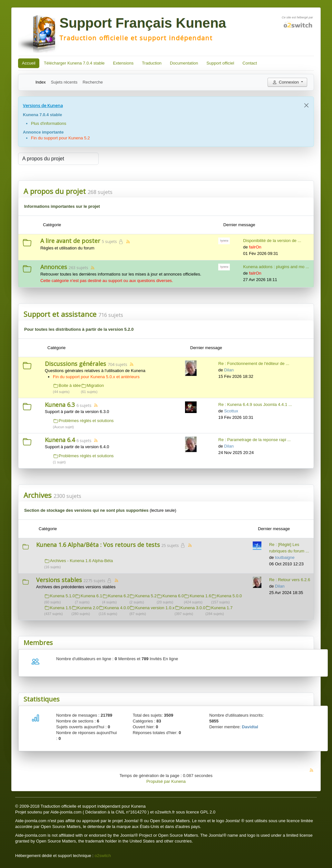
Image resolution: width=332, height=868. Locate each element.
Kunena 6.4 (60, 440)
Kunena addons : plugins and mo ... (276, 267)
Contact (250, 63)
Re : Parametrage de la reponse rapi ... (254, 440)
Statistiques (42, 699)
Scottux (231, 411)
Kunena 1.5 (61, 608)
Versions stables (59, 580)
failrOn (255, 247)
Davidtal (250, 727)
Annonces (54, 267)
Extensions (123, 63)
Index (41, 82)
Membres (38, 643)
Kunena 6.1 (91, 596)
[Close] (306, 105)
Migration (95, 385)
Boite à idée (70, 385)
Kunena (178, 781)
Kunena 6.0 (173, 596)
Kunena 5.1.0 (62, 596)
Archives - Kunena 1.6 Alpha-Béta (81, 561)
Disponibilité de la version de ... (272, 241)
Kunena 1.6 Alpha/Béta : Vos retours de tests (98, 545)
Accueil (29, 63)
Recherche (93, 82)
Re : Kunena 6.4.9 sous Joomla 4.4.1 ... (255, 404)
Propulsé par (159, 781)
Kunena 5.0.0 (229, 596)
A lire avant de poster (70, 241)
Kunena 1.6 (200, 596)
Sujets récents (64, 82)
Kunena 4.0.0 (117, 608)
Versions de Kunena (43, 106)
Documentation (184, 63)
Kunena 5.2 (146, 596)
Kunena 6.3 (60, 405)
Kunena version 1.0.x (155, 608)
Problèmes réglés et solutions (86, 421)
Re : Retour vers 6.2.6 (290, 580)
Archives (38, 495)
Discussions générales (75, 364)
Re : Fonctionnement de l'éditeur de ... (254, 363)
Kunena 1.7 (222, 608)
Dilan (229, 370)
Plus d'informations (49, 123)
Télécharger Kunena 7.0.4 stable (74, 63)
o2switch (103, 856)
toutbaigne (285, 557)
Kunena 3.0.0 (193, 608)
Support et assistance (60, 314)
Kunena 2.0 (88, 608)
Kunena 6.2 (119, 596)
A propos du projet (55, 191)
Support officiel (220, 63)
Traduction (152, 63)
